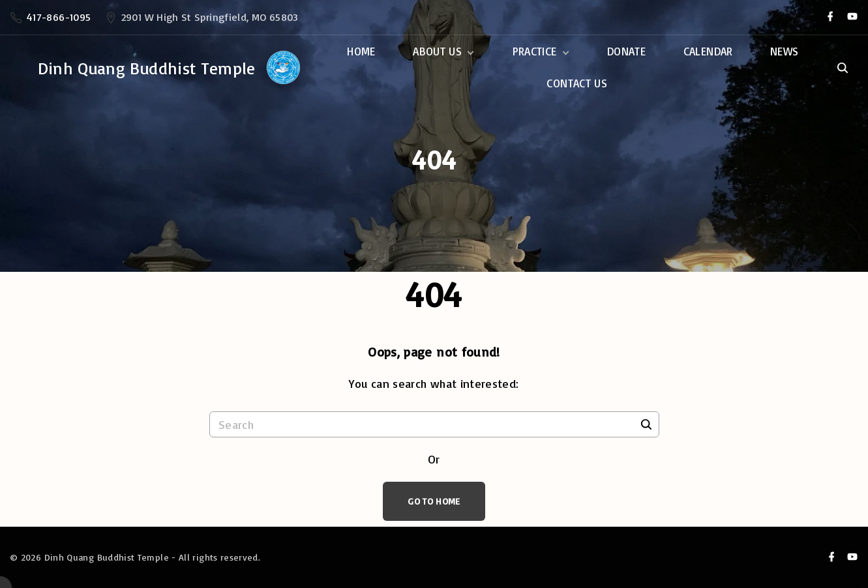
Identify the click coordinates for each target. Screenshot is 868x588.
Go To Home (434, 501)
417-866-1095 (59, 17)
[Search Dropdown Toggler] (842, 68)
